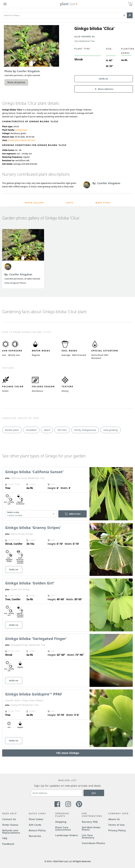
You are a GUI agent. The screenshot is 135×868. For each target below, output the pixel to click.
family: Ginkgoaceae (85, 430)
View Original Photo (15, 283)
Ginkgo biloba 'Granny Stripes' (33, 528)
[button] (124, 15)
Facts (70, 203)
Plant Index (36, 819)
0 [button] (131, 3)
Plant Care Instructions (63, 829)
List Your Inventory (88, 836)
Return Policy (37, 830)
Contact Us (9, 819)
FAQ (5, 838)
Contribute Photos (93, 843)
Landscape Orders (67, 835)
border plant (14, 140)
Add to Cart (72, 514)
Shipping (61, 822)
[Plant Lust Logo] (69, 4)
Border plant (12, 430)
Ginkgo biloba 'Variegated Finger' (36, 639)
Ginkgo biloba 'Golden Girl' (30, 583)
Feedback (8, 844)
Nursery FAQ (90, 822)
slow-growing (111, 430)
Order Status (10, 825)
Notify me (104, 79)
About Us (114, 819)
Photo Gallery (34, 203)
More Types (103, 203)
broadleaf (31, 430)
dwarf (23, 140)
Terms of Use (117, 825)
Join (94, 793)
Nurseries (35, 836)
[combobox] (31, 514)
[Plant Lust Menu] (5, 4)
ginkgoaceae (21, 130)
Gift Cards (35, 825)
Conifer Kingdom (21, 274)
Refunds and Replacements (11, 832)
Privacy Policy (117, 830)
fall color (31, 140)
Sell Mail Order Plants (91, 829)
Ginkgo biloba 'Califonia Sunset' (34, 472)
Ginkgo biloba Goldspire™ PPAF (34, 694)
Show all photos (16, 82)
